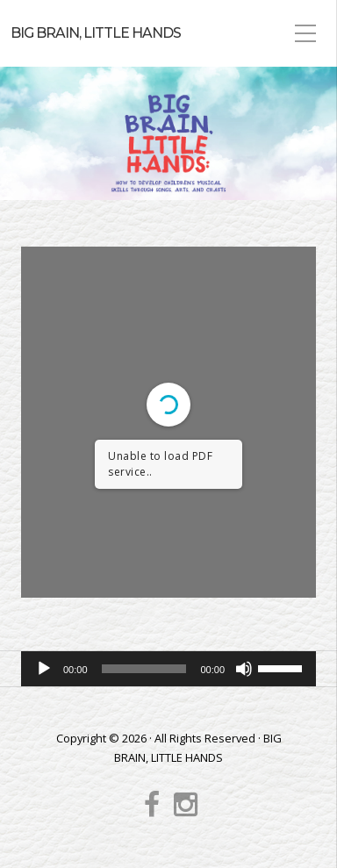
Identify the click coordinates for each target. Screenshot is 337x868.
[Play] (44, 669)
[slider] (144, 669)
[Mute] (244, 669)
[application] (168, 669)
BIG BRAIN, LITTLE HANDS (96, 33)
